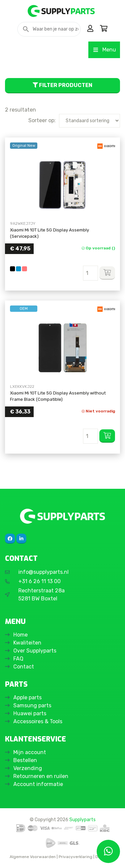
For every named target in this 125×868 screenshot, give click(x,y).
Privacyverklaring (75, 857)
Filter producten (62, 85)
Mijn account (30, 752)
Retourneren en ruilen (41, 776)
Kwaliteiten (27, 643)
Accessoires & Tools (38, 721)
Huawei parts (30, 713)
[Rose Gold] (24, 269)
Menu (104, 50)
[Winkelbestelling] (89, 121)
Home (20, 635)
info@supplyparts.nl (43, 572)
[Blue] (18, 269)
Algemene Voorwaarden (33, 857)
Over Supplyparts (35, 651)
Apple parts (27, 697)
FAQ (18, 659)
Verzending (28, 768)
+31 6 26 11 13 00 (39, 581)
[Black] (12, 269)
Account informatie (38, 784)
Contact (24, 667)
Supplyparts (82, 820)
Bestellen (25, 760)
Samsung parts (32, 705)
